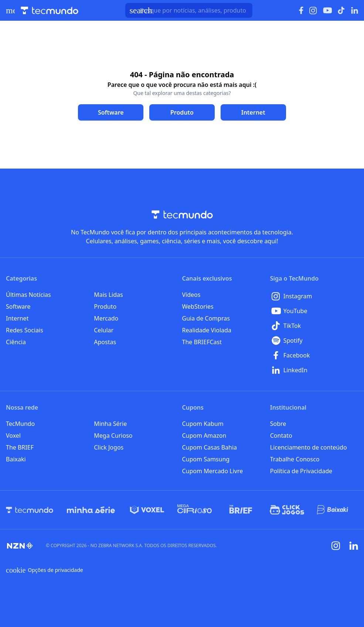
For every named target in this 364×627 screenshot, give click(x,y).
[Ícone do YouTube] (327, 11)
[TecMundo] (30, 510)
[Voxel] (147, 510)
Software (18, 306)
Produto (105, 306)
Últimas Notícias (28, 295)
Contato (281, 435)
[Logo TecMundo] (50, 11)
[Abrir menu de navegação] (10, 10)
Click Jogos (109, 447)
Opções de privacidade (45, 570)
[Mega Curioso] (195, 510)
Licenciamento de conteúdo (309, 447)
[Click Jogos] (287, 510)
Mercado (106, 318)
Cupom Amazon (204, 435)
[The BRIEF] (241, 510)
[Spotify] (314, 340)
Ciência (16, 342)
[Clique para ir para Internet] (253, 112)
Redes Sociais (25, 330)
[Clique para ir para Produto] (182, 112)
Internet (17, 318)
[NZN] (20, 546)
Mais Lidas (108, 295)
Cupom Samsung (206, 459)
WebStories (198, 306)
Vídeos (191, 295)
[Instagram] (314, 296)
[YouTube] (314, 311)
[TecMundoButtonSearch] (189, 10)
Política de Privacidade (301, 471)
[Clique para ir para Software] (111, 112)
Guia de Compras (206, 318)
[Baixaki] (333, 510)
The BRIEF (20, 447)
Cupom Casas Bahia (210, 447)
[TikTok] (314, 326)
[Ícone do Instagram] (313, 11)
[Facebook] (314, 355)
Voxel (13, 435)
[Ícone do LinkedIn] (355, 10)
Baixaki (16, 459)
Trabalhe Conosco (295, 459)
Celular (104, 330)
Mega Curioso (113, 435)
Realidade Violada (207, 330)
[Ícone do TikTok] (341, 10)
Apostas (105, 342)
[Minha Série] (91, 510)
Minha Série (110, 424)
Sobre (278, 424)
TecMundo (20, 424)
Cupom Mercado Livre (213, 471)
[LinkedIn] (314, 370)
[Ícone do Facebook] (301, 11)
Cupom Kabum (203, 424)
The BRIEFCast (202, 342)
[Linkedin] (354, 546)
